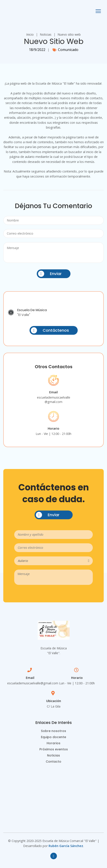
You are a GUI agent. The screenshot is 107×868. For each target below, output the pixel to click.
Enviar (50, 274)
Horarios (53, 743)
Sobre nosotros (53, 731)
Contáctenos (50, 330)
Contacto (53, 762)
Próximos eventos (54, 749)
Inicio (30, 34)
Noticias (46, 34)
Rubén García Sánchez (66, 846)
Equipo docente (53, 737)
